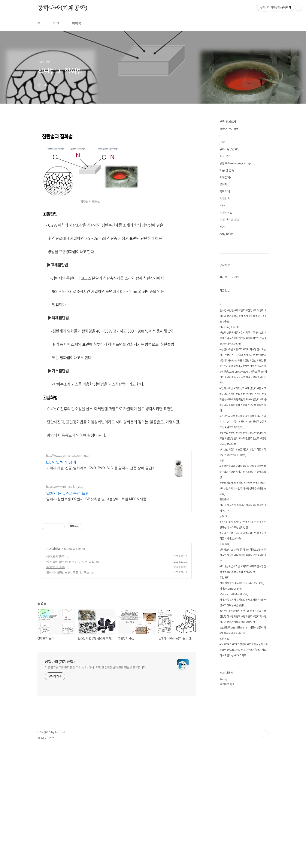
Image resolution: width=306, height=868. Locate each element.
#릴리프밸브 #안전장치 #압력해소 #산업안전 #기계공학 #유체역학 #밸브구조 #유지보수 (243, 684)
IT (221, 136)
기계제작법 (53, 669)
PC (223, 142)
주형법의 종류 (56, 687)
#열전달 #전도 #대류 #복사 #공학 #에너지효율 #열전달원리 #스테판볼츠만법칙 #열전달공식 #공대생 (243, 567)
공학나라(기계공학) (63, 8)
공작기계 (225, 192)
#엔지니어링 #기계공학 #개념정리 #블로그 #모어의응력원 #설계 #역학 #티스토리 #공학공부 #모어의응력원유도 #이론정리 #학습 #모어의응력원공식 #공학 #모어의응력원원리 (243, 528)
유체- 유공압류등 (230, 149)
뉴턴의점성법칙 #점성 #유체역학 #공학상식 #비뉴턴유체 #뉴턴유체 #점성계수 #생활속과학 (243, 617)
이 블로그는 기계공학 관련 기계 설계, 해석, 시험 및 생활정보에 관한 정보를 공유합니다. (96, 787)
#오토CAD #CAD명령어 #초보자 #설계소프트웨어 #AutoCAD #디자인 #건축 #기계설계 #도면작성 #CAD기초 (244, 778)
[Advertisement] (117, 158)
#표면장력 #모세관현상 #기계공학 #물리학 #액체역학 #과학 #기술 (243, 759)
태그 (56, 23)
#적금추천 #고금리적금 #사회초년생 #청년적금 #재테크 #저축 (243, 664)
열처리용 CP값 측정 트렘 (68, 613)
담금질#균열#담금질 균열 (233, 723)
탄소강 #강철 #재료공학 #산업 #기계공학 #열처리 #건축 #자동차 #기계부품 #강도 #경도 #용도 (243, 444)
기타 (222, 206)
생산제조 (224, 767)
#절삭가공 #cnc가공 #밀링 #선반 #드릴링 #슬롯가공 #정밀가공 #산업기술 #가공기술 (243, 492)
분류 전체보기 (228, 122)
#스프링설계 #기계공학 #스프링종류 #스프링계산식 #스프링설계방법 (243, 653)
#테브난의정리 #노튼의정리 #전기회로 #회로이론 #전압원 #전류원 (243, 581)
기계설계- (225, 177)
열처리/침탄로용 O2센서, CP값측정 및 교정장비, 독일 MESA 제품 (96, 619)
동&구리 (224, 645)
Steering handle (230, 456)
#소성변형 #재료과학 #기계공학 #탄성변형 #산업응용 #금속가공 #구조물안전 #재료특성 (243, 600)
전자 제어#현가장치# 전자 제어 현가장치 (241, 711)
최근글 (223, 405)
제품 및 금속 (227, 170)
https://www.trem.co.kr (61, 606)
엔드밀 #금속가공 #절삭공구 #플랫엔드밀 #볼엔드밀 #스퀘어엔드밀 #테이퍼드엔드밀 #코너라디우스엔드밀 (243, 467)
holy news (226, 234)
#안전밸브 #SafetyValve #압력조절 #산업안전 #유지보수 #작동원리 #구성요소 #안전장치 (243, 506)
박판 (222, 589)
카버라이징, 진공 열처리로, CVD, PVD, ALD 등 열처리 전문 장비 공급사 (101, 588)
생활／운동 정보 (229, 129)
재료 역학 (225, 156)
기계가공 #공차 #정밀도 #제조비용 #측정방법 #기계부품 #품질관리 (243, 731)
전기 (222, 227)
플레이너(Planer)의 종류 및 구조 (68, 692)
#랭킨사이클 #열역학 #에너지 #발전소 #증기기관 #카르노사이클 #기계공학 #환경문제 (243, 481)
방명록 (77, 23)
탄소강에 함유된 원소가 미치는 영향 (70, 682)
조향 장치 (225, 673)
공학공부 (224, 628)
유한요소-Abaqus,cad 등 (235, 163)
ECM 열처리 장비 (61, 582)
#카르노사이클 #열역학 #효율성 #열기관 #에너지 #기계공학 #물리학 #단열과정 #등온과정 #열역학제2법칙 (243, 550)
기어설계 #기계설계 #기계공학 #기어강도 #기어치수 (243, 636)
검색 (255, 9)
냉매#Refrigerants (231, 717)
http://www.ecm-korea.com (64, 575)
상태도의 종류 (56, 676)
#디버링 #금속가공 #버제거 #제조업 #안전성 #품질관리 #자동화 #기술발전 (243, 698)
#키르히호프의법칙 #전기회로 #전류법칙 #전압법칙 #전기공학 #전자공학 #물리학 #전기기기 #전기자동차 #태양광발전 (243, 745)
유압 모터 (225, 706)
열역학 (223, 184)
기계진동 (225, 199)
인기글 (236, 405)
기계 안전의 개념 (229, 220)
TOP (265, 854)
